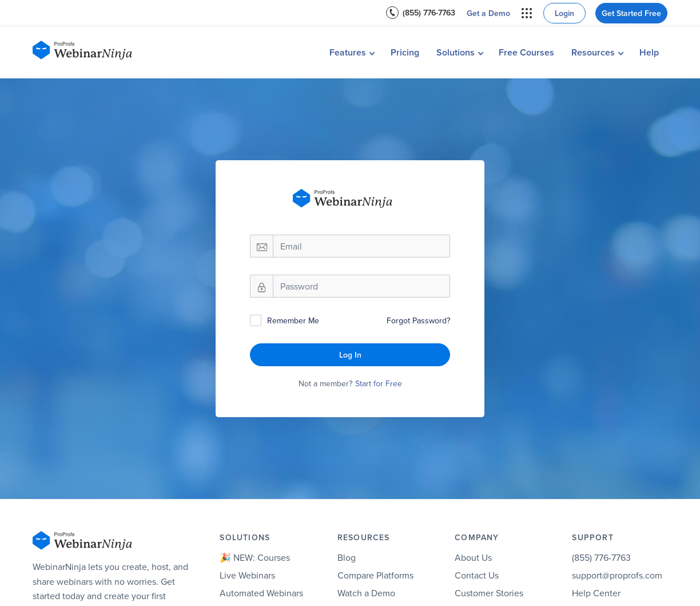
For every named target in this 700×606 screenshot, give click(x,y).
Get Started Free (631, 13)
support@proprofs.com (617, 575)
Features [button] (348, 52)
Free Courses (526, 52)
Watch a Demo (366, 593)
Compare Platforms (375, 575)
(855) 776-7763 (429, 13)
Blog (347, 557)
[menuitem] (421, 13)
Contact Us (477, 575)
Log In (350, 355)
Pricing (405, 52)
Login (564, 13)
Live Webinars (247, 575)
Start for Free (379, 383)
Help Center (596, 593)
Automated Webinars (261, 593)
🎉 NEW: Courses (255, 557)
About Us (473, 557)
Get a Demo (488, 13)
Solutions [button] (456, 52)
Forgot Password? (418, 320)
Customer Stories (489, 593)
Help (649, 52)
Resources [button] (593, 52)
